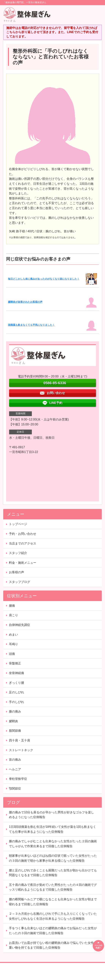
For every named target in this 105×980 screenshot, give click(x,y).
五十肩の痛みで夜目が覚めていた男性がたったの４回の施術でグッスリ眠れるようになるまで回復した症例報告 (53, 887)
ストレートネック (21, 750)
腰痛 (12, 606)
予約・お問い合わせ (23, 534)
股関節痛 (15, 731)
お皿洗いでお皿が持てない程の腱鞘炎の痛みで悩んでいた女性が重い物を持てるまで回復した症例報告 (53, 945)
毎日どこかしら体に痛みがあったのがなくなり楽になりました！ (44, 279)
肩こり (13, 615)
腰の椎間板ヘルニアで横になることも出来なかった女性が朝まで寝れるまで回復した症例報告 (53, 902)
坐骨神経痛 (16, 673)
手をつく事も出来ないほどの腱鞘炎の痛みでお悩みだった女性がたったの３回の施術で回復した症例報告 (53, 931)
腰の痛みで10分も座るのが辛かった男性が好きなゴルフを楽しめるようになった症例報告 (52, 815)
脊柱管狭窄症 (18, 779)
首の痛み (15, 760)
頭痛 (12, 654)
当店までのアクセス (23, 543)
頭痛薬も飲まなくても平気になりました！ (31, 325)
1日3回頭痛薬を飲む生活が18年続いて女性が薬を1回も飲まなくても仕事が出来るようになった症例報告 (53, 829)
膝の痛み (15, 711)
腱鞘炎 (13, 721)
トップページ (18, 524)
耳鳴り (13, 644)
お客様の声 (16, 572)
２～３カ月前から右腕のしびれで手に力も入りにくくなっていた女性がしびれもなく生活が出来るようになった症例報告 (53, 916)
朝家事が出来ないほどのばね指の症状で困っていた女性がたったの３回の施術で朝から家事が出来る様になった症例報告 (53, 858)
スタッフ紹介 (18, 553)
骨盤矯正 (15, 663)
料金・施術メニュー (23, 563)
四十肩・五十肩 (20, 740)
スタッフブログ (20, 582)
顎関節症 (15, 789)
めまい (13, 635)
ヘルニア (15, 769)
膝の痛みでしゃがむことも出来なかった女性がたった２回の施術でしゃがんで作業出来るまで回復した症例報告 (53, 844)
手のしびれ (16, 702)
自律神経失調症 (20, 625)
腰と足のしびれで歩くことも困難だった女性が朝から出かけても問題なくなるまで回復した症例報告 (53, 873)
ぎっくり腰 (16, 683)
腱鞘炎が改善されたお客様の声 (25, 302)
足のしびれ (16, 692)
